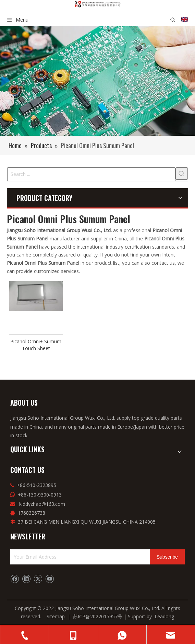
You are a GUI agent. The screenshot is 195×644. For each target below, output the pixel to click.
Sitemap (56, 616)
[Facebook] (15, 579)
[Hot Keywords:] (182, 174)
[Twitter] (38, 579)
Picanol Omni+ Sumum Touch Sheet (36, 345)
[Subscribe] (167, 557)
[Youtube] (50, 579)
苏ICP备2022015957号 (98, 616)
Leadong (164, 616)
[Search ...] (91, 174)
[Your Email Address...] (85, 557)
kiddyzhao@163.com (42, 504)
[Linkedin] (26, 579)
